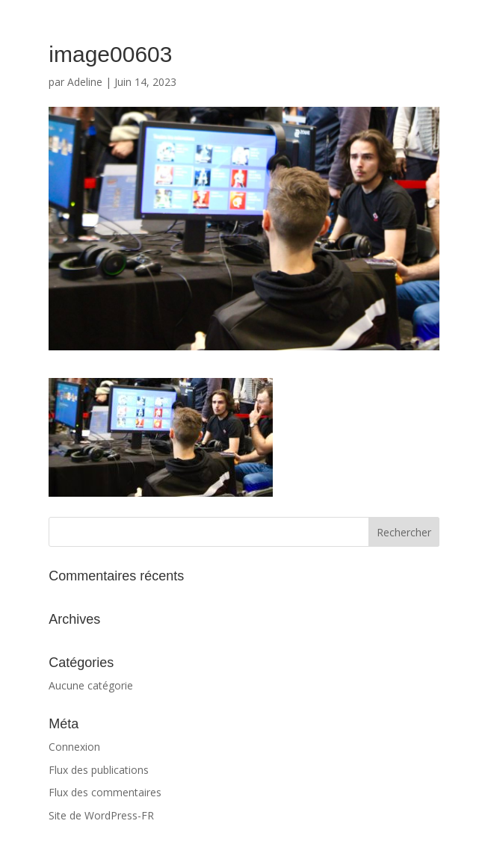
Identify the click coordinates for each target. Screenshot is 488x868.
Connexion (74, 747)
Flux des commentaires (105, 792)
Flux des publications (99, 770)
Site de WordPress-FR (101, 815)
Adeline (85, 82)
